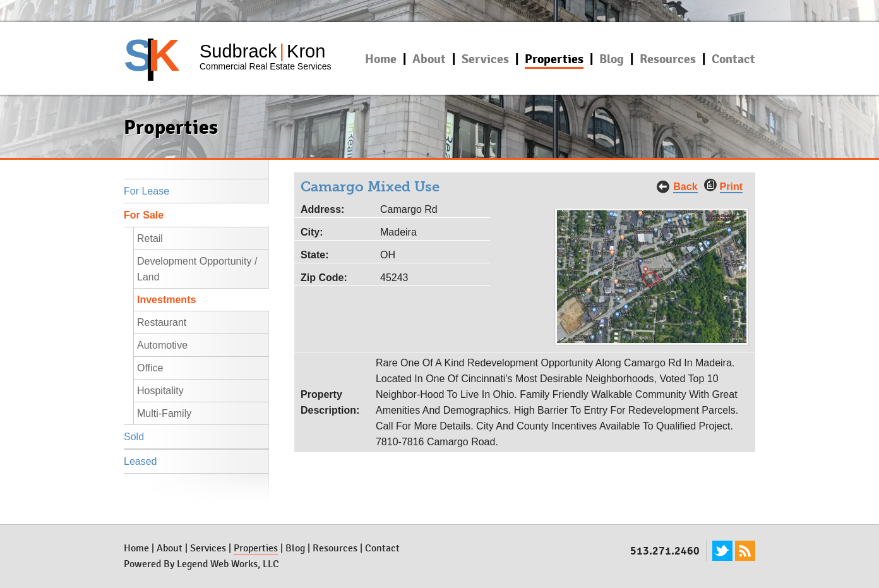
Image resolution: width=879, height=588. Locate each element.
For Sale (144, 215)
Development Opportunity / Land (197, 269)
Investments (166, 300)
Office (150, 368)
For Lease (146, 191)
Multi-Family (164, 413)
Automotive (162, 345)
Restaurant (162, 322)
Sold (134, 437)
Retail (150, 238)
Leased (141, 461)
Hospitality (160, 391)
